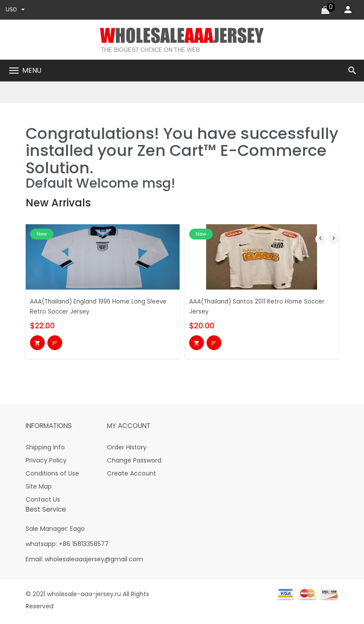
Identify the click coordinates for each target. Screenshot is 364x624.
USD (16, 10)
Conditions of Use (52, 477)
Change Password (134, 464)
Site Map (39, 490)
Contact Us (43, 503)
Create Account (132, 477)
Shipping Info (45, 451)
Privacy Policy (46, 464)
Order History (127, 451)
